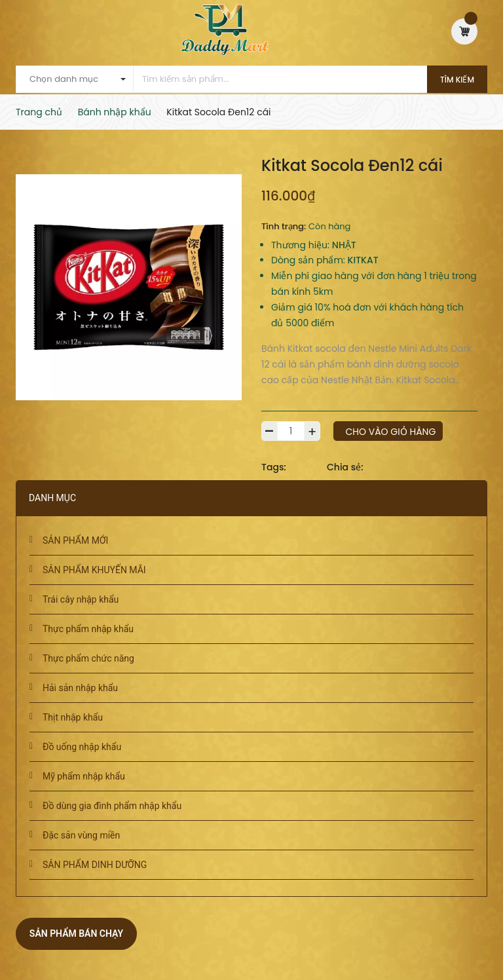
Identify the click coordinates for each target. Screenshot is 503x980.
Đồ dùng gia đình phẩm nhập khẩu (112, 806)
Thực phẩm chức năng (88, 658)
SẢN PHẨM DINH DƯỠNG (95, 865)
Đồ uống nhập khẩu (82, 747)
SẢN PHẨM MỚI (75, 540)
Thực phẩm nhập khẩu (88, 629)
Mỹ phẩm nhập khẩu (84, 776)
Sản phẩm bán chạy (76, 933)
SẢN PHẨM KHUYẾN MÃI (94, 570)
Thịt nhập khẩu (73, 717)
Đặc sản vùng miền (81, 835)
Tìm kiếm (457, 80)
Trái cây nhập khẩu (81, 599)
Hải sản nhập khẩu (80, 688)
